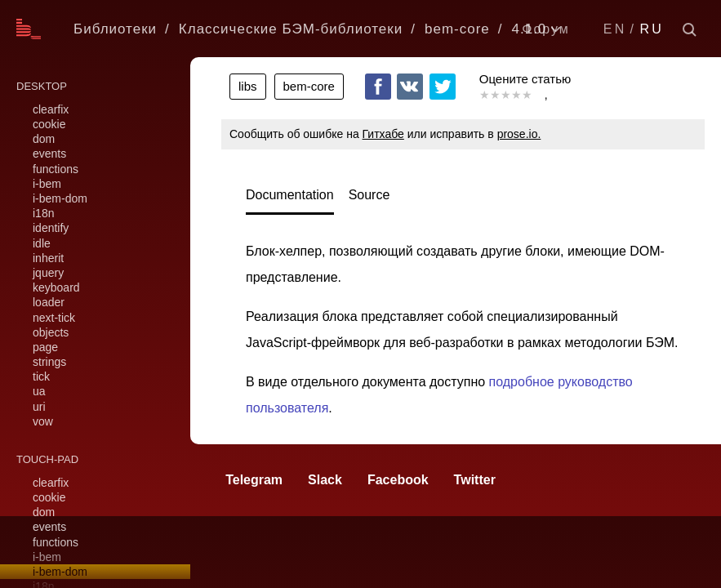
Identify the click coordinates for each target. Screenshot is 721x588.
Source (369, 195)
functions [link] (56, 169)
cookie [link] (49, 124)
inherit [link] (48, 258)
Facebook (378, 87)
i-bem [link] (47, 184)
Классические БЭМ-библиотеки (291, 29)
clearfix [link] (51, 109)
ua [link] (39, 391)
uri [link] (39, 407)
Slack (325, 480)
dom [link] (44, 139)
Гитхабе (383, 134)
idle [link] (42, 243)
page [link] (45, 347)
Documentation (290, 195)
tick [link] (41, 376)
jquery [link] (48, 273)
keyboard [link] (56, 287)
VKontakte (410, 87)
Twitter (443, 87)
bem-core (457, 29)
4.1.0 (530, 29)
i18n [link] (43, 213)
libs (248, 86)
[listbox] (558, 29)
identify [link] (51, 228)
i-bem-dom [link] (60, 198)
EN (615, 29)
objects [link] (51, 332)
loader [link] (49, 302)
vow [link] (43, 421)
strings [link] (49, 362)
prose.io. (519, 134)
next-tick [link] (54, 318)
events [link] (49, 154)
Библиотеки (115, 29)
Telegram (254, 480)
